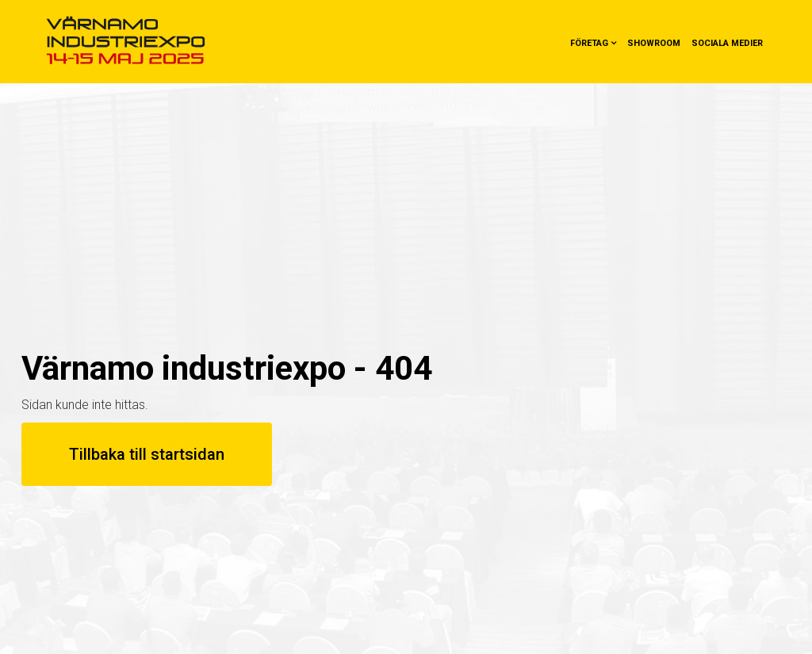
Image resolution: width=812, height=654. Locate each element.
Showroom (654, 43)
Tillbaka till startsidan (147, 454)
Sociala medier (727, 43)
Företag (589, 43)
